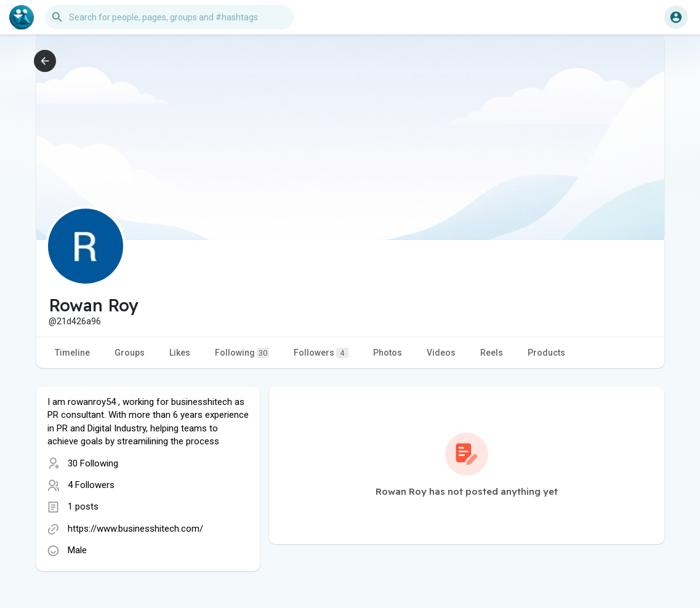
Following (242, 353)
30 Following (93, 463)
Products (546, 353)
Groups (130, 353)
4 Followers (91, 485)
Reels (492, 353)
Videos (441, 353)
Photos (388, 353)
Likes (180, 353)
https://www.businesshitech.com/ (135, 529)
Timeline (72, 353)
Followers (321, 353)
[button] (169, 17)
